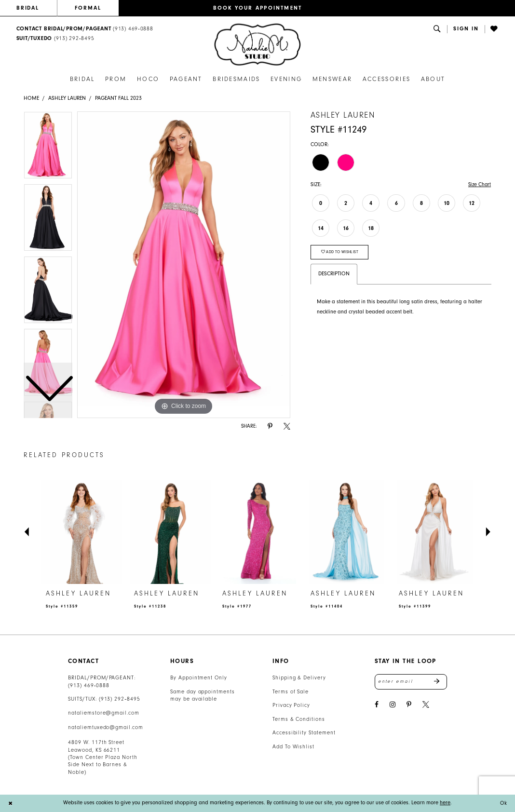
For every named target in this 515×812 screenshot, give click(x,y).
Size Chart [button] (479, 184)
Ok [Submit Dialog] (503, 803)
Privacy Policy (291, 705)
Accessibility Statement (304, 733)
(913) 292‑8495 (120, 699)
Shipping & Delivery (299, 678)
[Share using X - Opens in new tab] (287, 426)
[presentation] (82, 532)
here (445, 803)
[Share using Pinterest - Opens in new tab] (270, 426)
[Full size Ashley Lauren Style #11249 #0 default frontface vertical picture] (184, 265)
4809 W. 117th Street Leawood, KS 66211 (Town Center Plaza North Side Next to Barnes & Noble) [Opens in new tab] (103, 757)
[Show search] (437, 29)
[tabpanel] (184, 265)
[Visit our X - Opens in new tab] (426, 705)
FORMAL (88, 8)
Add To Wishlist (293, 747)
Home (31, 98)
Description (334, 275)
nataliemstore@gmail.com (104, 713)
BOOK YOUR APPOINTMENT (258, 8)
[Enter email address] (411, 682)
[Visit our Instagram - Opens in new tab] (393, 705)
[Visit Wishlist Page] (495, 29)
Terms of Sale (291, 692)
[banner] (257, 45)
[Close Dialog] (11, 803)
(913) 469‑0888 (89, 685)
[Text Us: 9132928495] (55, 39)
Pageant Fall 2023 (118, 98)
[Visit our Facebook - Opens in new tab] (377, 705)
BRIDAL (28, 8)
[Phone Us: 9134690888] (85, 29)
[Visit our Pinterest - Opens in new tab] (409, 705)
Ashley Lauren (67, 98)
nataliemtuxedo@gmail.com (106, 727)
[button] (466, 29)
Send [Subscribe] (440, 682)
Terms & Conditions (299, 719)
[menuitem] (37, 8)
